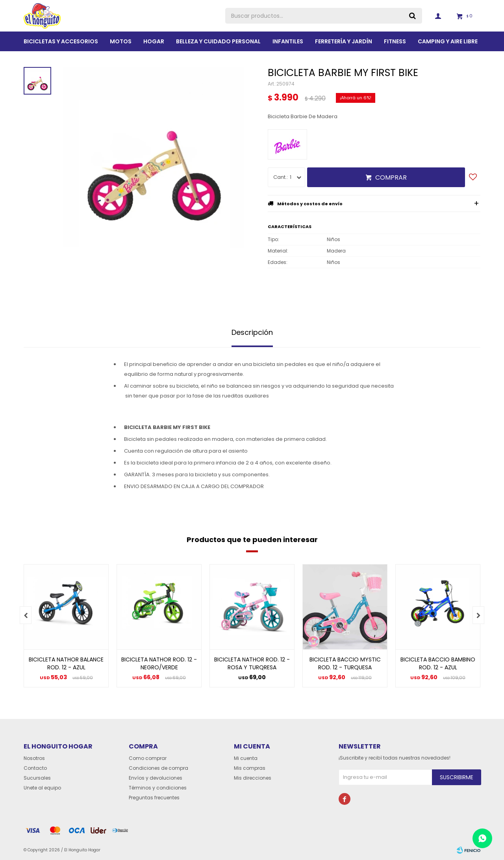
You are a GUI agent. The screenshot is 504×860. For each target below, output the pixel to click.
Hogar (154, 41)
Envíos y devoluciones (156, 778)
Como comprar (148, 758)
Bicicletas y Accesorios (61, 41)
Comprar (391, 177)
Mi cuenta (246, 758)
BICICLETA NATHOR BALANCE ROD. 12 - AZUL (66, 663)
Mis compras (250, 768)
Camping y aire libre (448, 41)
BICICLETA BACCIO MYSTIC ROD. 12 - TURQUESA (345, 663)
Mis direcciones (253, 778)
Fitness (395, 41)
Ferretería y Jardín (344, 41)
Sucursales (37, 778)
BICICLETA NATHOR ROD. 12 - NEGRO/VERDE (159, 663)
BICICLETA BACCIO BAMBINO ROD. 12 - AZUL (438, 663)
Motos (121, 41)
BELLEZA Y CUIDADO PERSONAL (218, 41)
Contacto (35, 768)
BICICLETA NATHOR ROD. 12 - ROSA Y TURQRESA (252, 663)
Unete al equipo (42, 788)
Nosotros (34, 758)
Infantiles (288, 41)
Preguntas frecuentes (154, 798)
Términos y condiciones (158, 788)
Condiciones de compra (158, 768)
